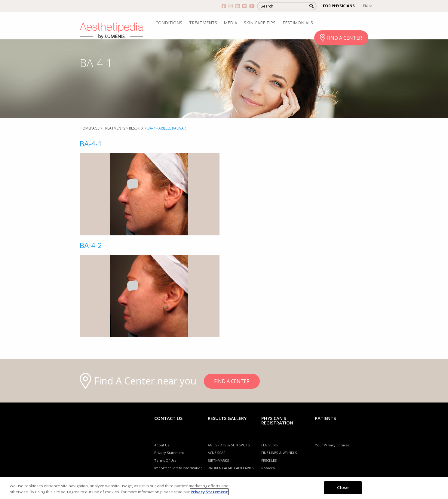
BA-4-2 (91, 245)
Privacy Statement (169, 453)
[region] (224, 488)
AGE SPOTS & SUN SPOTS (229, 445)
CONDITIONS (169, 23)
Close (343, 487)
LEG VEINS (270, 445)
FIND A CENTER (344, 38)
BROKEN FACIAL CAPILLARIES (231, 468)
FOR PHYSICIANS (339, 6)
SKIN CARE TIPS (260, 23)
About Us (162, 445)
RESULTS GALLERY (227, 418)
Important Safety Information (178, 468)
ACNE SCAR (217, 453)
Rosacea (268, 468)
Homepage (89, 128)
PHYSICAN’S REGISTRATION (277, 420)
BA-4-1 (91, 144)
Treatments (114, 128)
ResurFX (136, 128)
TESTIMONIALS (298, 23)
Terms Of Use (165, 460)
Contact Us (168, 418)
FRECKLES (269, 460)
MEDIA (230, 23)
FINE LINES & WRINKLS (279, 453)
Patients (325, 418)
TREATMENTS (203, 23)
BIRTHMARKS (218, 460)
